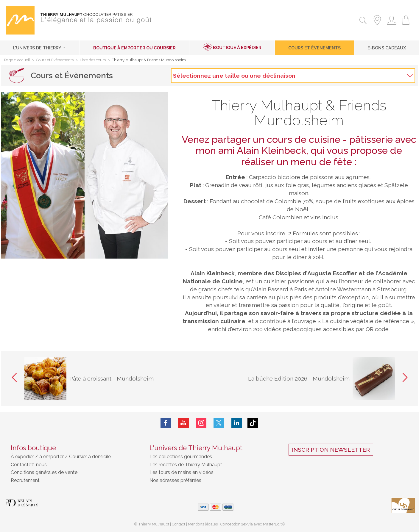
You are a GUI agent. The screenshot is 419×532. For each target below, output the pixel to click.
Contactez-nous (29, 465)
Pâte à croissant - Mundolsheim (112, 378)
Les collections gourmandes (181, 457)
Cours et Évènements (314, 48)
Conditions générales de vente (44, 472)
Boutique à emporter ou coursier (134, 48)
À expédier (23, 457)
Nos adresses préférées (175, 480)
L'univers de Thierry (40, 48)
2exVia (247, 524)
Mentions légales (203, 524)
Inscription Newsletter (331, 450)
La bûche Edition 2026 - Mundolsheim (299, 378)
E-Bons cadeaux (387, 48)
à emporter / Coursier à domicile (74, 457)
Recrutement (25, 480)
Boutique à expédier (237, 47)
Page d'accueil (17, 60)
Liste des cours (93, 60)
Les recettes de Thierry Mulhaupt (186, 465)
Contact (179, 524)
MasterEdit (272, 524)
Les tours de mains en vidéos (182, 472)
